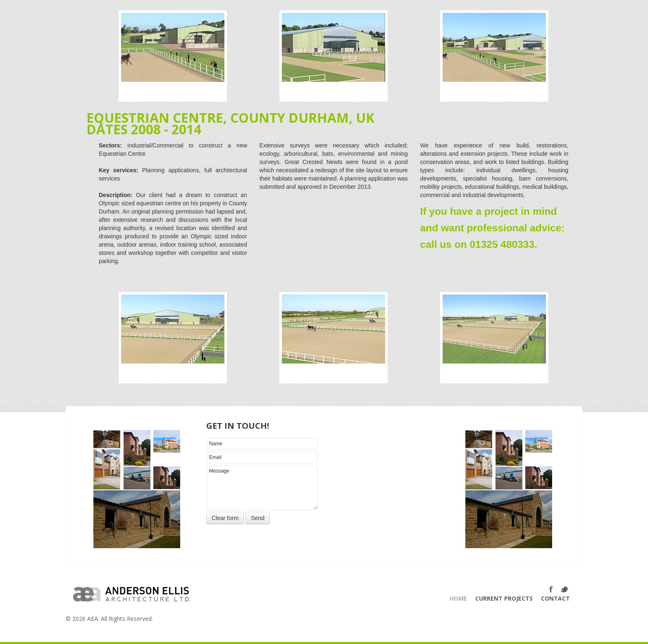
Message (262, 487)
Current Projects (504, 598)
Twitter (565, 589)
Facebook (552, 589)
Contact (555, 598)
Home (458, 598)
